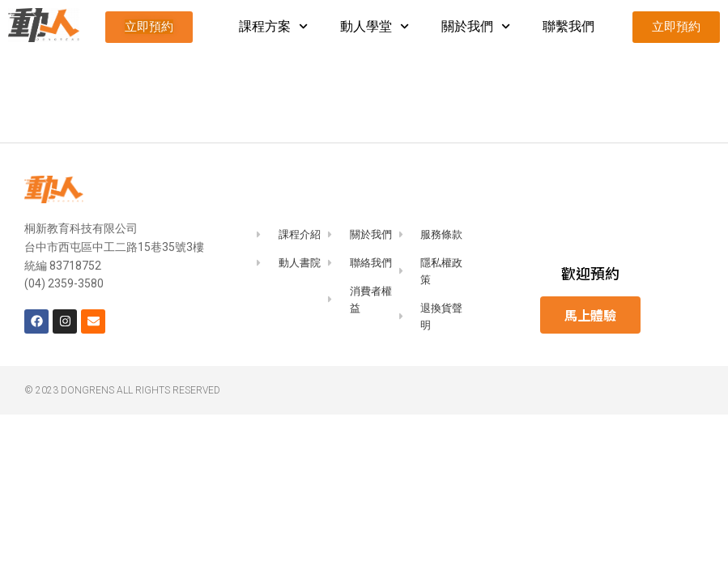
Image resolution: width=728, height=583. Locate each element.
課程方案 (273, 26)
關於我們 (476, 26)
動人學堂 (375, 26)
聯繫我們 (568, 26)
